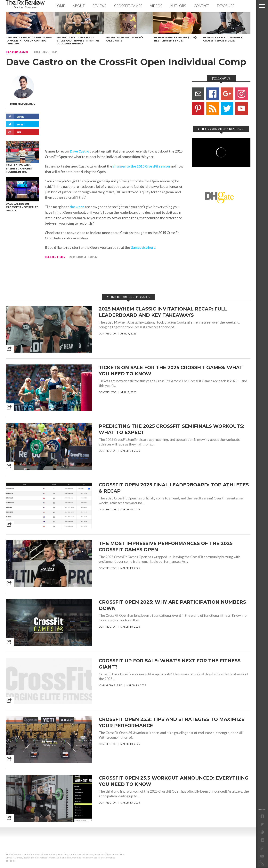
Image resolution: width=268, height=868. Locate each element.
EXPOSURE (226, 6)
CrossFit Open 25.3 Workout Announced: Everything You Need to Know (174, 781)
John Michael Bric (23, 104)
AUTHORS (178, 6)
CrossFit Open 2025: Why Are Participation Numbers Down (172, 605)
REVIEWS (99, 6)
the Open (77, 207)
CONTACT (201, 6)
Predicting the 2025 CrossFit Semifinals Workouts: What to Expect (172, 429)
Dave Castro (80, 151)
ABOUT (79, 6)
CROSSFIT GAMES (128, 6)
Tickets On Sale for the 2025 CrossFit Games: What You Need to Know (171, 370)
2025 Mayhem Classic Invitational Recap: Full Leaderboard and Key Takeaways (163, 312)
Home (60, 6)
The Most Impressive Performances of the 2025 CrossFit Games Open (166, 546)
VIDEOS (156, 6)
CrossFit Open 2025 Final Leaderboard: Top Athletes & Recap (174, 488)
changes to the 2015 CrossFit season (141, 166)
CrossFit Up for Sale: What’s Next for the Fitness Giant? (170, 664)
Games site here (143, 247)
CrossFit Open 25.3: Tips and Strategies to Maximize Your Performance (172, 722)
